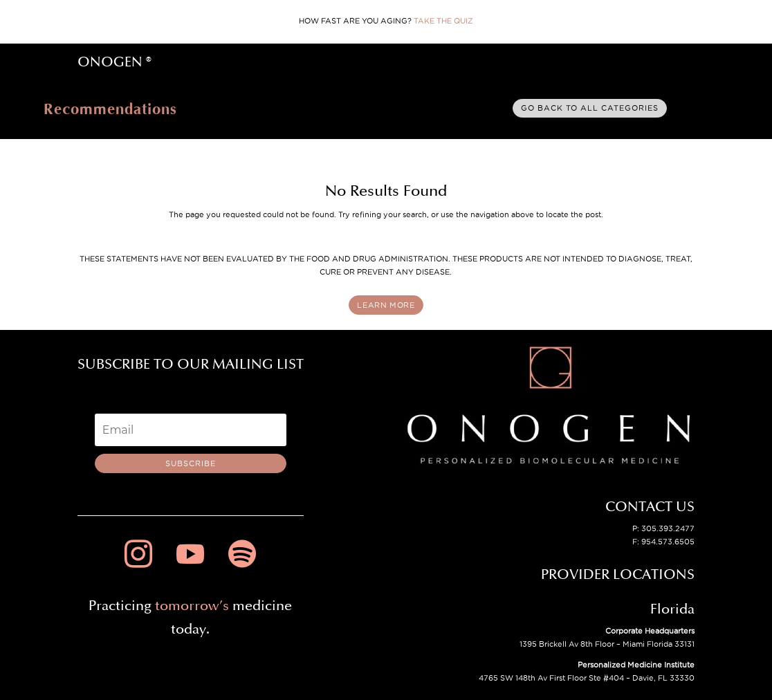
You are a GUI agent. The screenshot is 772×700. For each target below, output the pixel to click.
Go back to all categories (590, 108)
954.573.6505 (668, 542)
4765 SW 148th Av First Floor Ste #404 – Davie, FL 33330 (587, 678)
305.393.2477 (668, 528)
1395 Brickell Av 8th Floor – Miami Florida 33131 (607, 644)
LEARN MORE (386, 305)
